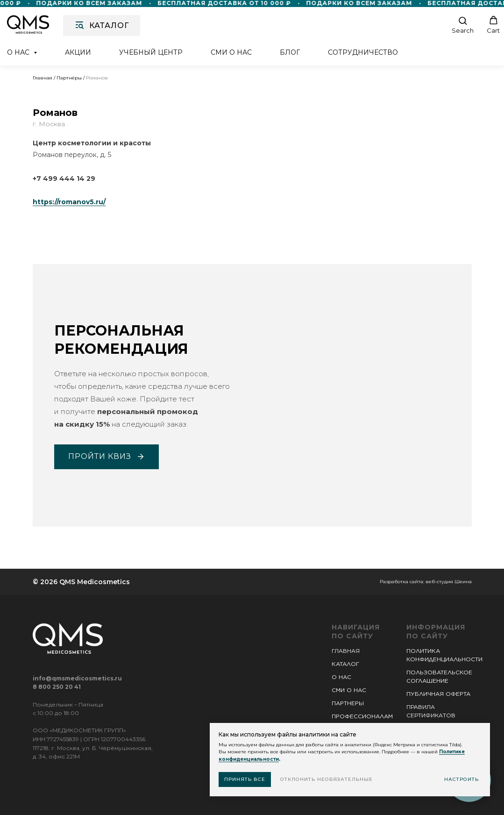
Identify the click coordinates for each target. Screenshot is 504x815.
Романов (97, 78)
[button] (463, 25)
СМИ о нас (231, 53)
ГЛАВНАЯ (346, 651)
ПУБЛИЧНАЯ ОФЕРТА (438, 694)
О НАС (341, 677)
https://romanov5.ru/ (69, 202)
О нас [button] (19, 53)
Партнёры (69, 78)
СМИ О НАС (349, 690)
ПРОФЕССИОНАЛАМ (362, 716)
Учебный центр (151, 53)
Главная (43, 78)
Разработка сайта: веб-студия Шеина (426, 582)
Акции (78, 53)
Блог (290, 53)
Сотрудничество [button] (363, 53)
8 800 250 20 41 (57, 687)
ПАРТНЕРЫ (348, 703)
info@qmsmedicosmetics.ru (77, 678)
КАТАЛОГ (345, 664)
